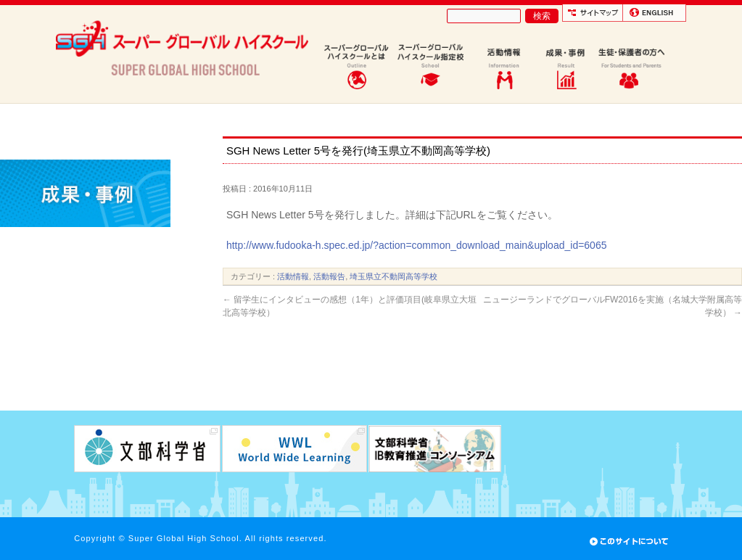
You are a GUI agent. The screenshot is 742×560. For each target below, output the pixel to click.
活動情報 (293, 276)
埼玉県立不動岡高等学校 (393, 276)
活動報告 (329, 276)
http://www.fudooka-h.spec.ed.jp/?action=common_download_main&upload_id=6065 (417, 245)
